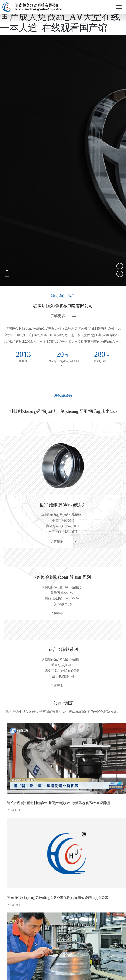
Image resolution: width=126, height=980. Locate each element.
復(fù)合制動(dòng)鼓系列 (63, 505)
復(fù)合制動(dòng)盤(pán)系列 (63, 577)
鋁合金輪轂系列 (63, 649)
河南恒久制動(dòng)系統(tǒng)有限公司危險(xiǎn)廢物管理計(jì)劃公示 (58, 898)
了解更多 (58, 316)
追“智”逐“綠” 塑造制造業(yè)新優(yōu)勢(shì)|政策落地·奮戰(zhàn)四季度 (59, 803)
